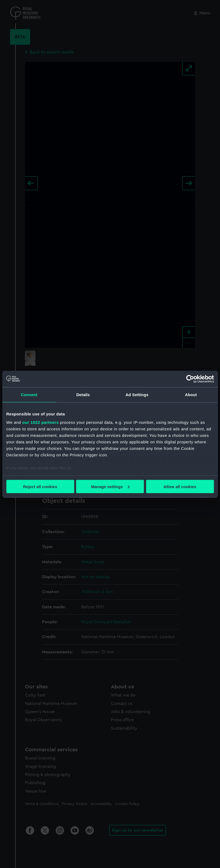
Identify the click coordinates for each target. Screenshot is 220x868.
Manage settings (110, 486)
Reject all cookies (40, 486)
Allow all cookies (180, 486)
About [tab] (191, 394)
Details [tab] (83, 394)
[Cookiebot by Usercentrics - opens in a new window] (190, 379)
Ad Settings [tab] (137, 394)
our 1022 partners (40, 422)
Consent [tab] (29, 394)
